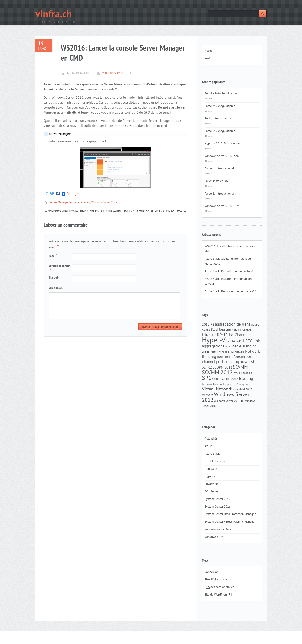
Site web (54, 278)
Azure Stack (210, 330)
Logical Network (212, 352)
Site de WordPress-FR (218, 595)
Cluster (209, 335)
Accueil (209, 51)
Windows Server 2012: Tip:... (223, 206)
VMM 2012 (245, 390)
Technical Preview (80, 203)
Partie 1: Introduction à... (220, 194)
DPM (221, 335)
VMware (208, 395)
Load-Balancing (244, 347)
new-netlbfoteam (231, 357)
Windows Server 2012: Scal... (223, 156)
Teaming (246, 379)
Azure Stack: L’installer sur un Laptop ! (229, 271)
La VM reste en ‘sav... (218, 181)
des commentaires (219, 587)
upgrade (244, 384)
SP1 (207, 378)
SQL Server (212, 492)
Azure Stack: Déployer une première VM (230, 292)
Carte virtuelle (234, 330)
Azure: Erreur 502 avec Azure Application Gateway (148, 212)
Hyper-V (214, 341)
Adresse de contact (59, 269)
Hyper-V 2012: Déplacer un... (223, 144)
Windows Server (113, 73)
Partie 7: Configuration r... (221, 131)
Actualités (211, 439)
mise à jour (228, 352)
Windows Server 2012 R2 (229, 401)
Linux (226, 347)
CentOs (247, 330)
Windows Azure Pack (218, 530)
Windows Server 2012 (226, 398)
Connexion (212, 572)
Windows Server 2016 (105, 203)
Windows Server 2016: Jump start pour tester (80, 212)
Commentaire (56, 288)
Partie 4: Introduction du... (221, 169)
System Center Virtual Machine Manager (230, 522)
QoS (204, 368)
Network (240, 352)
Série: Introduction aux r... (221, 119)
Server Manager (59, 203)
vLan (235, 390)
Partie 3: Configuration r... (221, 106)
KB (241, 342)
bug (222, 330)
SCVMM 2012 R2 (243, 374)
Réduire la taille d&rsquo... (222, 94)
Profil (208, 59)
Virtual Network (217, 389)
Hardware (211, 469)
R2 (210, 368)
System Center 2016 (218, 507)
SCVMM (240, 367)
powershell (250, 362)
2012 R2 (208, 325)
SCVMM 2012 (217, 373)
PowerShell (212, 484)
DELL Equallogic (215, 462)
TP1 (236, 384)
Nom (54, 256)
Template (228, 384)
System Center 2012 (225, 379)
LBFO (248, 341)
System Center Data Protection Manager (230, 514)
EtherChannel (237, 335)
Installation (232, 342)
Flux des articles (218, 580)
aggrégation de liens (233, 325)
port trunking (228, 362)
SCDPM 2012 (222, 368)
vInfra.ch (54, 15)
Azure (255, 325)
